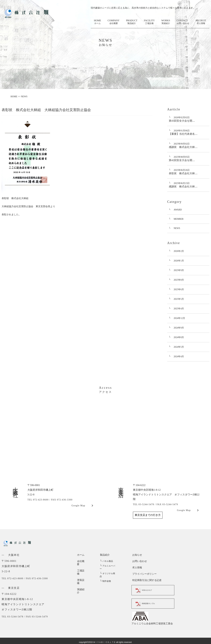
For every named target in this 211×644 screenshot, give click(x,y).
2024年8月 (179, 337)
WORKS (166, 22)
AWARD (178, 210)
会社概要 (82, 561)
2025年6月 (179, 289)
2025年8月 (179, 280)
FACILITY (149, 22)
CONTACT (183, 22)
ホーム (81, 555)
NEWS (177, 228)
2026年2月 (179, 251)
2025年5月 (179, 299)
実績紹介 (82, 580)
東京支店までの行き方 (148, 515)
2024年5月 (179, 347)
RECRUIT (201, 22)
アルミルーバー (108, 566)
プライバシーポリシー (144, 574)
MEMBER (179, 219)
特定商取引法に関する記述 (146, 580)
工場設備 (82, 568)
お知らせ (136, 555)
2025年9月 (179, 270)
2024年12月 (179, 318)
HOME (98, 22)
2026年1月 (179, 261)
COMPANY (114, 22)
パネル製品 (106, 561)
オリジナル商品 (108, 571)
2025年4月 (179, 309)
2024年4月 (179, 357)
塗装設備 (82, 574)
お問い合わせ (139, 561)
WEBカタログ (146, 590)
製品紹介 (105, 555)
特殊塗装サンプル (149, 603)
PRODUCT (132, 22)
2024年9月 (179, 328)
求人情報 (136, 568)
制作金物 (105, 575)
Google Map (78, 506)
